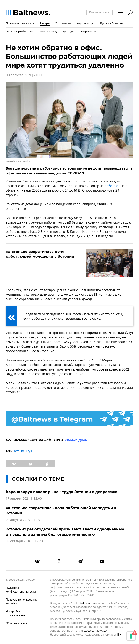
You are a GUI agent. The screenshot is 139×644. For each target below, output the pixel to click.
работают (112, 186)
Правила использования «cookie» (22, 602)
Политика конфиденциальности (21, 590)
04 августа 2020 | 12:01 (24, 520)
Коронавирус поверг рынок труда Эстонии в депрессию (62, 492)
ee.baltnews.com (87, 603)
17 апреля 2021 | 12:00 (24, 499)
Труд (29, 451)
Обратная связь (16, 623)
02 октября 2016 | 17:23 (24, 541)
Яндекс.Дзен (76, 441)
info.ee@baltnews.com (95, 631)
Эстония (19, 451)
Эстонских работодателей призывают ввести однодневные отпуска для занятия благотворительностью (65, 532)
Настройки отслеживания (16, 613)
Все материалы (99, 12)
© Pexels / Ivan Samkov (18, 161)
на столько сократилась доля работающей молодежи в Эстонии (40, 254)
